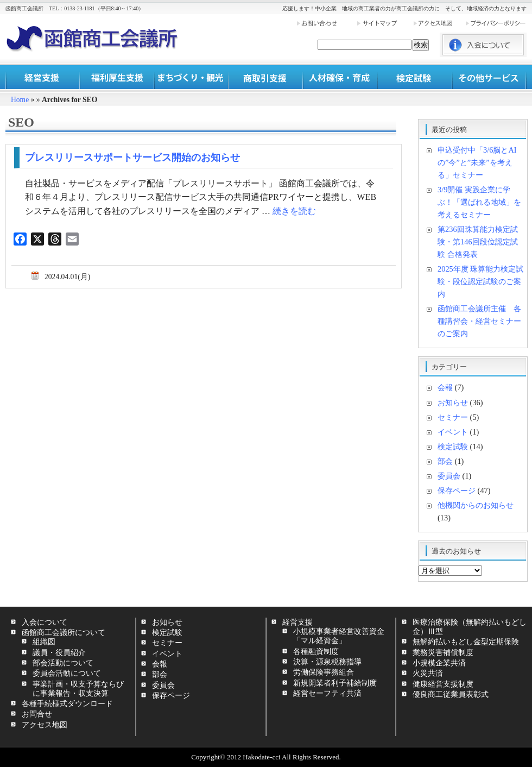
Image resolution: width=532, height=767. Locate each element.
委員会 (449, 476)
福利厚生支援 (117, 77)
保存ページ (457, 491)
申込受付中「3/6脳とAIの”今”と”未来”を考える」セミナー (477, 162)
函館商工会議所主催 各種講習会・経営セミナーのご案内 (479, 321)
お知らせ (453, 403)
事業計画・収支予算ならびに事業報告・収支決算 (78, 689)
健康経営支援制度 (443, 684)
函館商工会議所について (64, 632)
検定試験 (414, 77)
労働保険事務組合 (324, 672)
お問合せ (37, 714)
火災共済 (428, 673)
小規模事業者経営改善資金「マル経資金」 (339, 636)
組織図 (44, 642)
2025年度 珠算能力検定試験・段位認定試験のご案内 (480, 281)
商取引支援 (266, 77)
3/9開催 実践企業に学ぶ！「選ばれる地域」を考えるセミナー (479, 202)
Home (20, 100)
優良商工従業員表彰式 (451, 694)
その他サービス (489, 77)
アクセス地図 (439, 23)
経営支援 (43, 77)
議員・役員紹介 (59, 652)
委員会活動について (67, 673)
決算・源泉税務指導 (327, 662)
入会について (45, 622)
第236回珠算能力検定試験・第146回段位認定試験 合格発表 (478, 242)
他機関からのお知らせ (476, 505)
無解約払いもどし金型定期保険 (466, 642)
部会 (445, 461)
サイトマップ (384, 23)
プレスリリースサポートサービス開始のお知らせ (132, 158)
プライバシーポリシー (496, 23)
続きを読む (294, 211)
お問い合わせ (326, 23)
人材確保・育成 (340, 77)
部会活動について (63, 663)
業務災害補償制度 (443, 652)
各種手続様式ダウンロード (67, 703)
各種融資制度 (316, 651)
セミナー (453, 417)
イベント (453, 432)
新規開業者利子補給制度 (335, 683)
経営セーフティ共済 (327, 693)
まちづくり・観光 (191, 77)
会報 (445, 387)
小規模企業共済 (439, 663)
